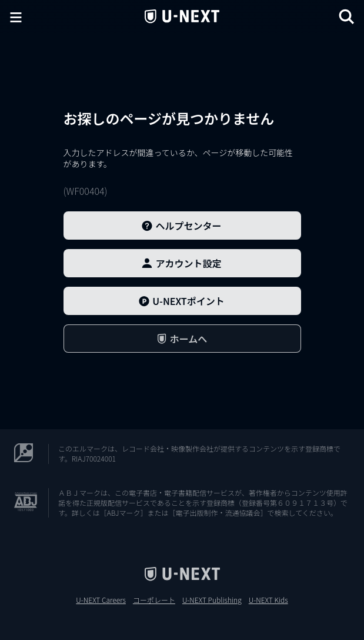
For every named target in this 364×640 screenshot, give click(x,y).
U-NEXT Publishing (212, 600)
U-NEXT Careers (101, 600)
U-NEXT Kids (268, 600)
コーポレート (154, 600)
